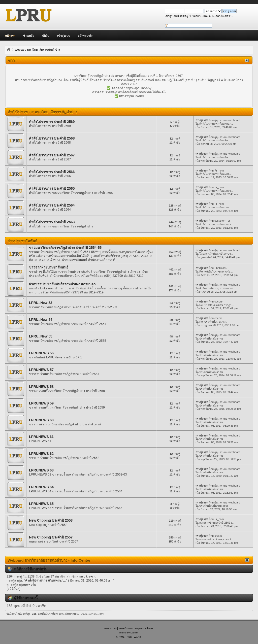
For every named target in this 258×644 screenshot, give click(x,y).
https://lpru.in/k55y (138, 88)
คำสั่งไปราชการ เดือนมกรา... (216, 191)
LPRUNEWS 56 (41, 353)
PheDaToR (221, 268)
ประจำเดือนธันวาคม (211, 338)
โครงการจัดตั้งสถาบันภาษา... (216, 254)
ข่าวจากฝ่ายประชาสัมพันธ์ (49, 267)
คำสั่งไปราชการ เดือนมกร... (215, 174)
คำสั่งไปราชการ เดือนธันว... (215, 140)
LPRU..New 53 (41, 303)
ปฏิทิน (46, 36)
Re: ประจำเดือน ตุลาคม (213, 322)
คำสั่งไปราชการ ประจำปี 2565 (52, 189)
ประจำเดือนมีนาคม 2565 (214, 506)
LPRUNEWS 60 (41, 420)
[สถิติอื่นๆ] (13, 589)
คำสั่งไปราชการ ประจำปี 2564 (52, 205)
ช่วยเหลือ (29, 36)
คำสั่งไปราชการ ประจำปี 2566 (52, 172)
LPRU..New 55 (41, 336)
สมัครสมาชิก (86, 36)
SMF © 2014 (126, 628)
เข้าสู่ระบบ (64, 36)
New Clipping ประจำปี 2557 (51, 537)
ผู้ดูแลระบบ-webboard (227, 120)
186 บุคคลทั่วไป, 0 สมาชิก (26, 606)
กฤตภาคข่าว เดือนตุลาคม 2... (216, 539)
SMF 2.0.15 (110, 628)
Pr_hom (219, 171)
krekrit (218, 536)
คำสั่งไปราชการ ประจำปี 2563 (52, 222)
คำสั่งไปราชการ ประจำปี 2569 (52, 122)
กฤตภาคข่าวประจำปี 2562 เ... (217, 523)
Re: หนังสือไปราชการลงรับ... (216, 272)
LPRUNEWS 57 (41, 370)
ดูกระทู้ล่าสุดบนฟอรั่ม (21, 585)
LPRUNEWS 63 (41, 470)
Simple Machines (144, 628)
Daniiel (134, 633)
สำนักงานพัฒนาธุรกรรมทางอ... (217, 288)
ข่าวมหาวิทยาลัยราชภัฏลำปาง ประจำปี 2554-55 (65, 248)
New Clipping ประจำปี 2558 (51, 520)
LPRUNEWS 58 (41, 387)
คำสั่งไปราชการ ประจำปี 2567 (52, 155)
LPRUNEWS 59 (41, 403)
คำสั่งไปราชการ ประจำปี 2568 (52, 138)
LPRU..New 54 (41, 320)
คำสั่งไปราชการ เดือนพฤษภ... (216, 124)
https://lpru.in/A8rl (131, 96)
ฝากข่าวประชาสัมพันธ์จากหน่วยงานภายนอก (62, 284)
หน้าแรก (10, 36)
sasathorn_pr (222, 221)
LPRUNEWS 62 (41, 454)
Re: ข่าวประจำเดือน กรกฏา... (216, 305)
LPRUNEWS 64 (41, 487)
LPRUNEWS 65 (41, 504)
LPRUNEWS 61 (41, 437)
